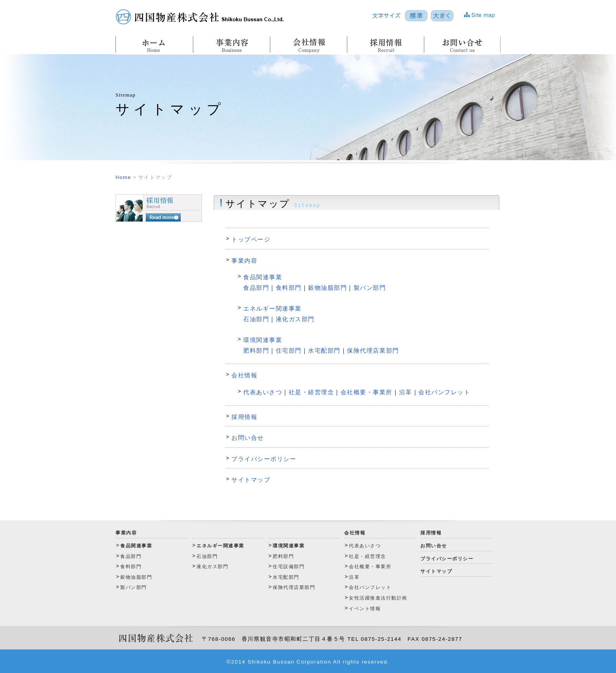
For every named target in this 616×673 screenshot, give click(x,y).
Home (123, 177)
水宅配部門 (324, 350)
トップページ (251, 239)
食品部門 (256, 288)
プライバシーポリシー (264, 459)
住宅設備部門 (289, 567)
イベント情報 (365, 609)
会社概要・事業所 (367, 392)
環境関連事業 (263, 340)
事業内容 (244, 261)
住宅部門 (289, 350)
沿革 (406, 392)
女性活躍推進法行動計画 (378, 598)
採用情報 (244, 417)
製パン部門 (370, 288)
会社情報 (244, 375)
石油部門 (256, 319)
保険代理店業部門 (373, 350)
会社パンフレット (444, 392)
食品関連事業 (263, 277)
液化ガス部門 (295, 319)
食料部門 (289, 288)
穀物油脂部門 (327, 288)
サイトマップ (251, 480)
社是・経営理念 (312, 392)
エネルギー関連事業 (272, 308)
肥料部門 (256, 350)
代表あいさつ (263, 392)
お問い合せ (248, 438)
